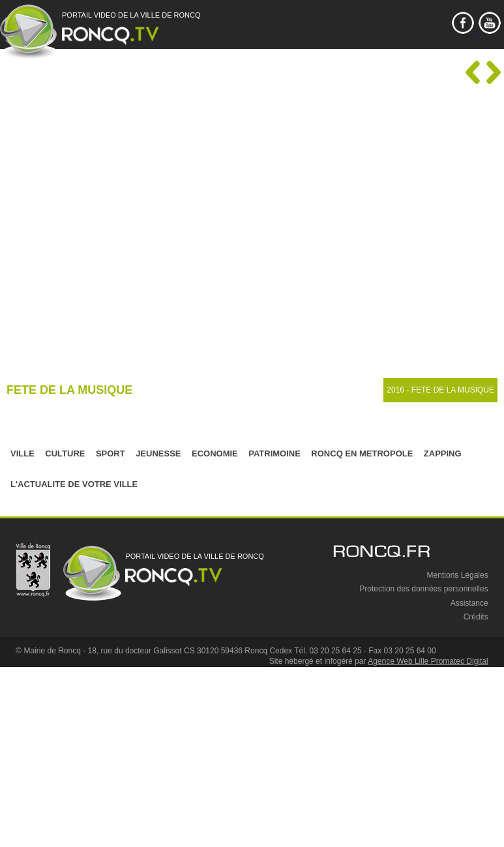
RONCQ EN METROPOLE (362, 453)
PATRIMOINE (274, 453)
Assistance (469, 603)
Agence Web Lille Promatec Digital (428, 661)
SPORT (111, 453)
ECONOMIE (215, 453)
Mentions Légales (458, 575)
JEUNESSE (158, 453)
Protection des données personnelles (423, 589)
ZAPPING (443, 453)
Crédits (476, 617)
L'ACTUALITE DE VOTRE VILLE (74, 484)
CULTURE (65, 453)
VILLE (22, 453)
